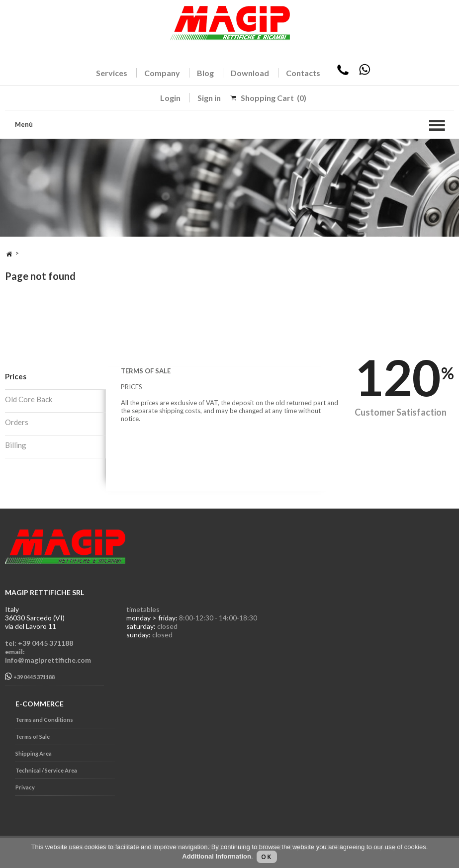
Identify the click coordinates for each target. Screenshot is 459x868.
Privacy (25, 787)
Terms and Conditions (44, 720)
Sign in (209, 98)
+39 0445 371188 (30, 676)
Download (250, 73)
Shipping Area (34, 753)
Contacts (303, 73)
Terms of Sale (33, 737)
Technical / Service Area (46, 770)
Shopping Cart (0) (274, 98)
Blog (205, 73)
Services (112, 73)
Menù (24, 124)
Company (162, 73)
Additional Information (217, 856)
